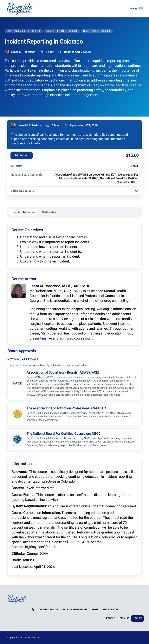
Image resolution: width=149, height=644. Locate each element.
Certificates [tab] (49, 212)
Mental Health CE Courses (62, 31)
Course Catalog (48, 610)
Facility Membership (75, 610)
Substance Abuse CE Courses (24, 31)
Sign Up (124, 618)
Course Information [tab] (23, 212)
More (95, 610)
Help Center (111, 610)
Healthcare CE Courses (97, 31)
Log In (138, 618)
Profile (111, 618)
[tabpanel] (74, 399)
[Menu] (136, 9)
